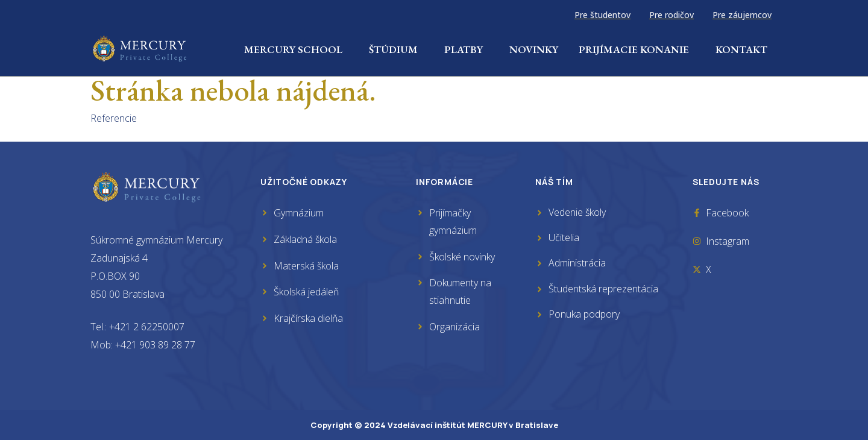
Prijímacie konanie (637, 49)
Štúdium (396, 49)
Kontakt (741, 49)
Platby (467, 49)
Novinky (534, 49)
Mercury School (296, 49)
